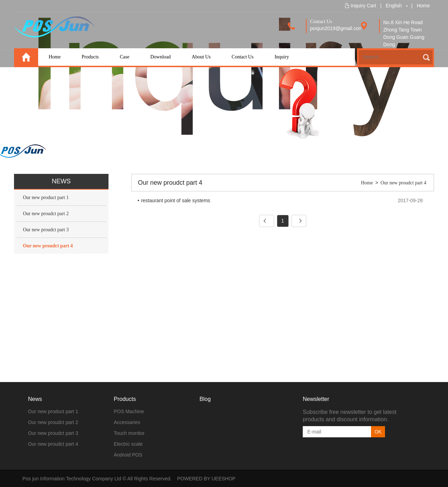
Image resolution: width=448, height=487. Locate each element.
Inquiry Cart (363, 6)
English (394, 6)
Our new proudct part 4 (48, 246)
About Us (201, 57)
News (35, 399)
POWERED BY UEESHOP (206, 479)
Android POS (128, 455)
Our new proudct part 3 (46, 230)
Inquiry (282, 57)
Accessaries (127, 422)
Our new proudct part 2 (46, 214)
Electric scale (128, 444)
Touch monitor (129, 433)
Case (124, 57)
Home (423, 6)
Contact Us (243, 57)
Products (90, 57)
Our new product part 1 (46, 197)
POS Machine (129, 411)
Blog (205, 399)
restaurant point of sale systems (176, 200)
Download (160, 57)
